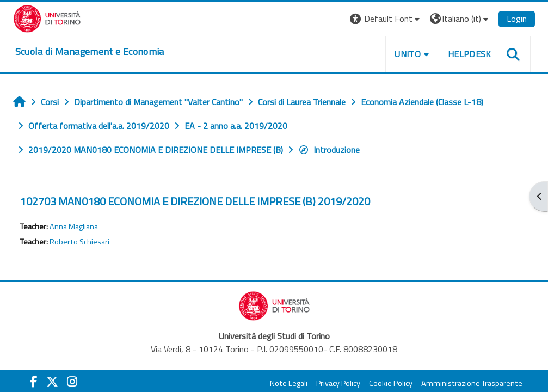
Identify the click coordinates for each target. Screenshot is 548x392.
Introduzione (329, 150)
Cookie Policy (391, 383)
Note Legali (289, 383)
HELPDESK (470, 54)
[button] (386, 19)
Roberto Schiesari (79, 242)
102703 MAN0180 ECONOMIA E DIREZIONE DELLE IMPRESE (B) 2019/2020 (195, 201)
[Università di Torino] (47, 17)
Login (517, 19)
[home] (90, 52)
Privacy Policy (338, 383)
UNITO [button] (408, 54)
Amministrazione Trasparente (472, 383)
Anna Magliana (74, 226)
